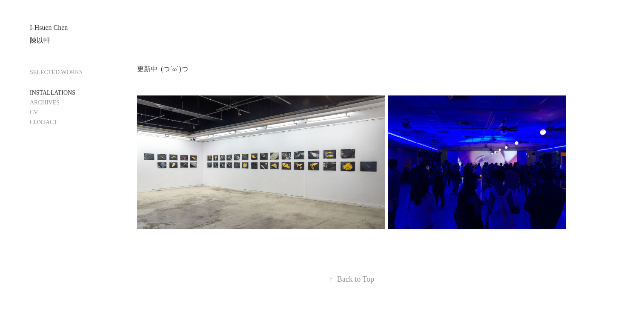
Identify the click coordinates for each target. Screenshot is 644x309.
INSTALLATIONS (53, 93)
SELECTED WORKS (56, 72)
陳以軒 (40, 40)
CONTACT (44, 122)
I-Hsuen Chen (49, 27)
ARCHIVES (45, 103)
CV (34, 112)
